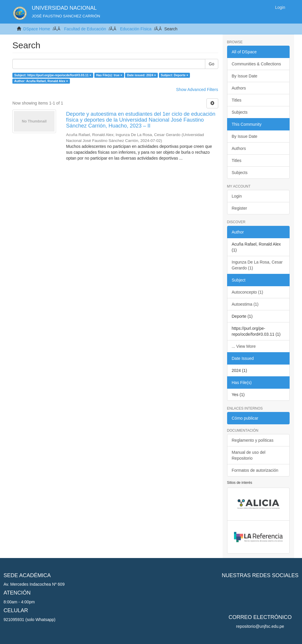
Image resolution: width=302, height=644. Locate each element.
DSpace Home (37, 29)
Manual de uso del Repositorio (249, 455)
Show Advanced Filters (197, 90)
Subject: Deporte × (174, 75)
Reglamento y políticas (253, 440)
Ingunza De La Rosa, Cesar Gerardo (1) (257, 265)
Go (212, 64)
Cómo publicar (245, 418)
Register (239, 208)
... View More (244, 346)
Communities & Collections (256, 64)
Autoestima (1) (245, 304)
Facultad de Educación (85, 29)
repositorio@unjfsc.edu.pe (260, 626)
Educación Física (136, 29)
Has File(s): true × (109, 75)
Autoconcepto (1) (248, 292)
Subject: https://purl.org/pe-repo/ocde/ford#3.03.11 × (53, 75)
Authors (239, 88)
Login (237, 196)
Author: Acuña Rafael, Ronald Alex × (41, 81)
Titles (237, 100)
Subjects (240, 112)
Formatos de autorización (255, 470)
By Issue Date (245, 76)
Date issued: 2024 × (142, 75)
